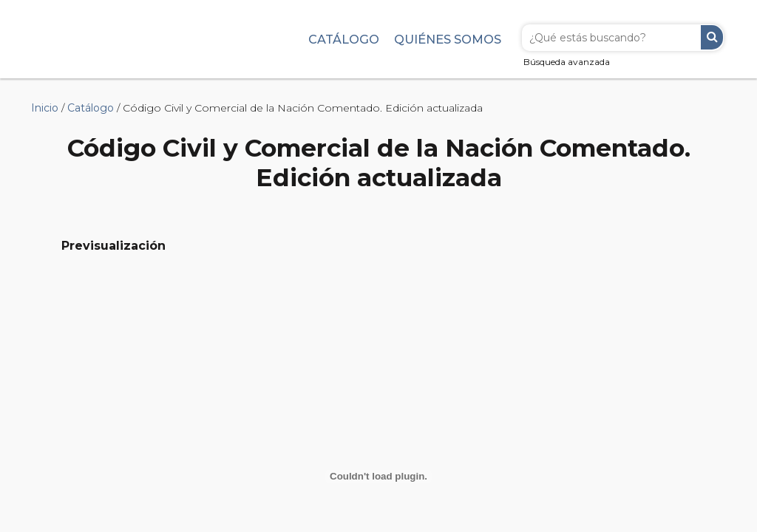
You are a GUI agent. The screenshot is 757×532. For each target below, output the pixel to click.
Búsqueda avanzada (567, 62)
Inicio (45, 108)
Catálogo (344, 39)
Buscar (712, 37)
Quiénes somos (448, 39)
